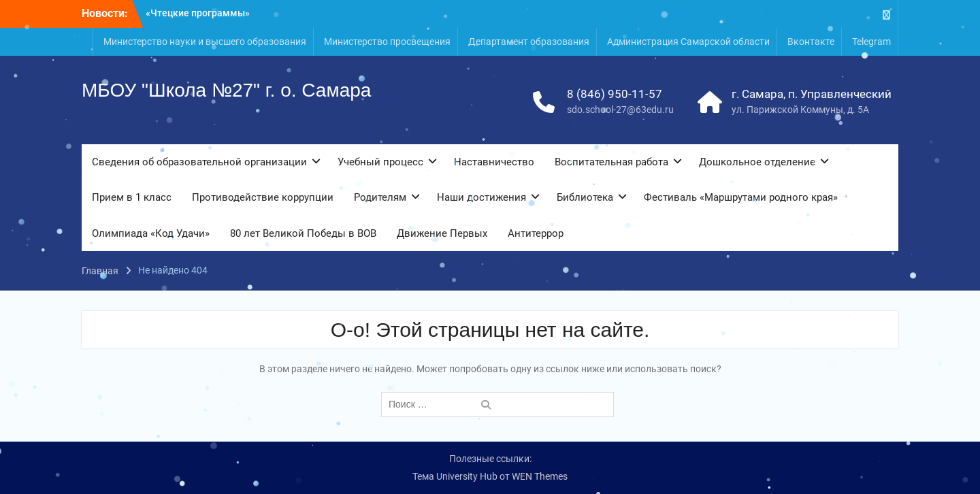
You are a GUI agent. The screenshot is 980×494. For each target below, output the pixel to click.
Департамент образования (529, 42)
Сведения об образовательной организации (199, 162)
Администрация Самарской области (688, 42)
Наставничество (494, 162)
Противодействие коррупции (263, 197)
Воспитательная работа (611, 162)
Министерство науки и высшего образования (205, 42)
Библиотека (585, 197)
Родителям (380, 197)
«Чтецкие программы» (198, 13)
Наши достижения (481, 197)
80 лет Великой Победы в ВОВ (303, 233)
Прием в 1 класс (132, 197)
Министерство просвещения (387, 42)
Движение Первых (442, 233)
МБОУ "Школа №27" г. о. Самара (226, 90)
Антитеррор (536, 233)
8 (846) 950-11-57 (615, 94)
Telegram (871, 42)
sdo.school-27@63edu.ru (620, 110)
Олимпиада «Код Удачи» (151, 233)
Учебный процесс (380, 162)
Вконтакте (811, 42)
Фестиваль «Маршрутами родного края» (741, 197)
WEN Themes (540, 476)
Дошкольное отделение (757, 162)
